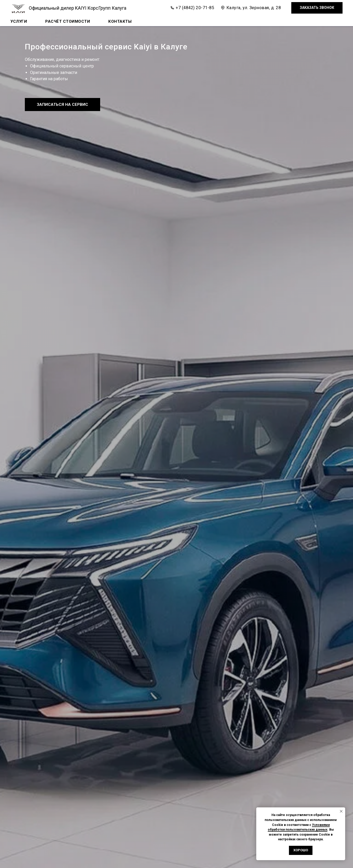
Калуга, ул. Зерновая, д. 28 (254, 8)
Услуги (19, 21)
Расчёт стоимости (68, 21)
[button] (317, 8)
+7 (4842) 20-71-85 (195, 8)
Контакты (120, 21)
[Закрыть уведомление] (341, 811)
